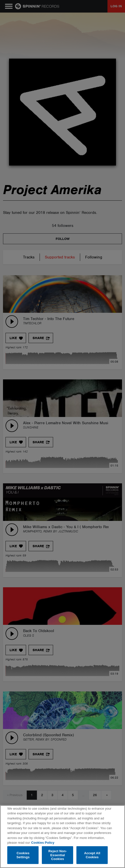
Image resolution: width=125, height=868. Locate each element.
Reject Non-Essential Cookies (58, 855)
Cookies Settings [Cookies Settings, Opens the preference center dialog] (23, 855)
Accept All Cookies (92, 855)
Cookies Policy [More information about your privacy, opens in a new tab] (43, 843)
